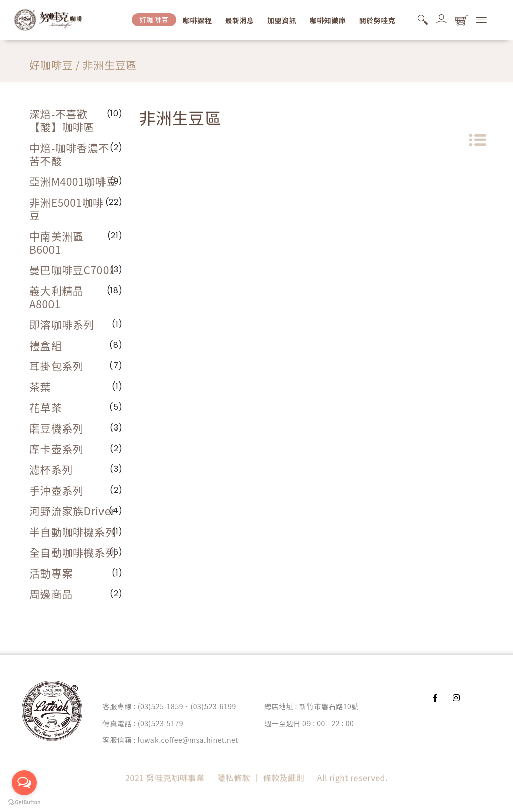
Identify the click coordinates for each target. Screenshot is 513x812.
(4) (116, 511)
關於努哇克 (377, 20)
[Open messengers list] (24, 783)
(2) (116, 448)
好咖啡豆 (154, 20)
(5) (116, 407)
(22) (114, 202)
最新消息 (239, 20)
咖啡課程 (197, 20)
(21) (115, 236)
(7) (116, 366)
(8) (116, 345)
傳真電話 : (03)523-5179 (143, 723)
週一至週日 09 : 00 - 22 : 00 (309, 723)
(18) (115, 290)
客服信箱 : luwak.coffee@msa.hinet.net (170, 740)
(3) (116, 270)
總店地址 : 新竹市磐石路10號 (312, 706)
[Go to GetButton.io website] (24, 802)
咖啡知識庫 (328, 20)
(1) (117, 324)
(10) (115, 113)
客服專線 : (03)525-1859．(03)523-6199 (169, 706)
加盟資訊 (282, 20)
